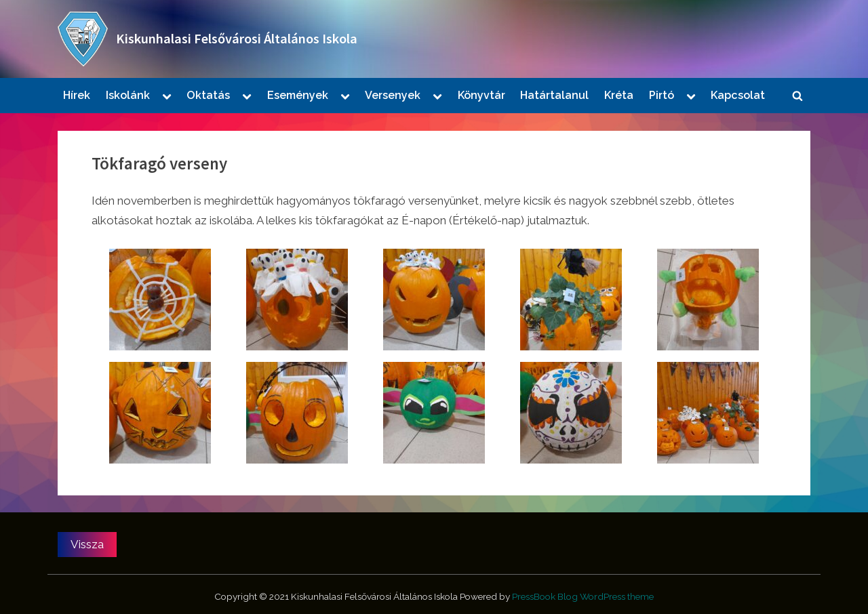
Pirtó (662, 95)
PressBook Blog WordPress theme (583, 596)
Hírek (77, 95)
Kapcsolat (738, 95)
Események (298, 95)
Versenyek (393, 95)
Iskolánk (128, 95)
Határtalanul (554, 95)
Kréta (619, 95)
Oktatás (208, 95)
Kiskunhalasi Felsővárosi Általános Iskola (237, 39)
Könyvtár (481, 95)
